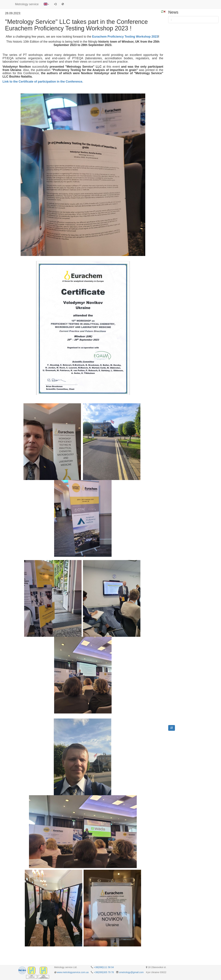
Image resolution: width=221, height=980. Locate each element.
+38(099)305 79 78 (104, 972)
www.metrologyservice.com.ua (73, 972)
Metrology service (27, 4)
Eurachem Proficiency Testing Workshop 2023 (125, 37)
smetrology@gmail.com (131, 972)
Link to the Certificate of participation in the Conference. (43, 82)
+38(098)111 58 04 (104, 967)
